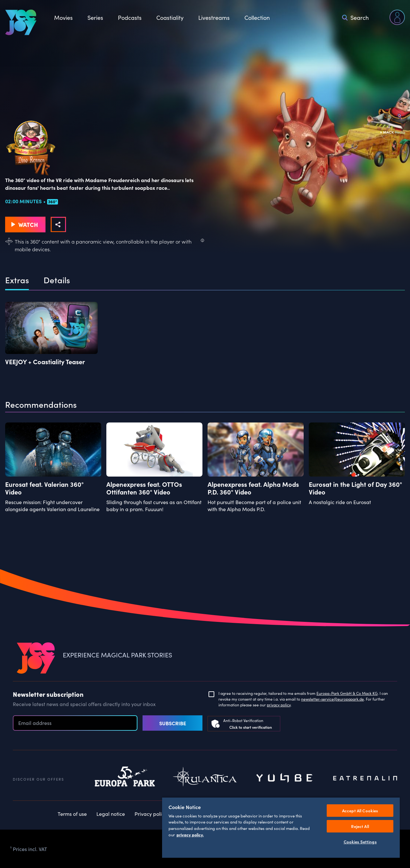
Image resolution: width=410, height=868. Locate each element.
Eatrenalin (365, 778)
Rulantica (205, 778)
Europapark (125, 778)
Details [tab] (57, 280)
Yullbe (285, 778)
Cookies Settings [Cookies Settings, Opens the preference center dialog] (360, 842)
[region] (281, 827)
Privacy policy (151, 814)
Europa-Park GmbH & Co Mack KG (347, 693)
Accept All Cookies (360, 811)
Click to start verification (251, 727)
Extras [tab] (17, 280)
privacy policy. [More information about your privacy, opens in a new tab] (190, 835)
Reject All (360, 826)
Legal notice (111, 814)
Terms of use (72, 814)
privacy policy (279, 705)
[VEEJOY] (21, 22)
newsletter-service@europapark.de (332, 699)
